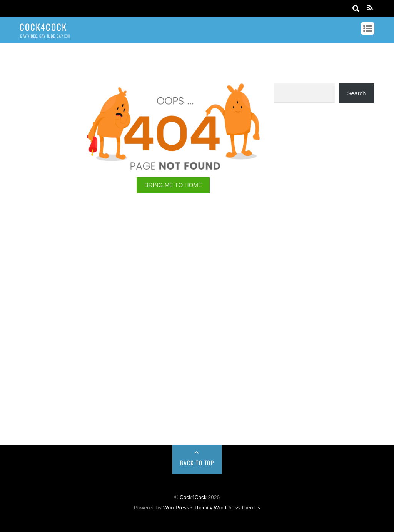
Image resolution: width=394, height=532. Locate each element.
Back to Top (197, 463)
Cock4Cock (193, 497)
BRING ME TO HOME (173, 185)
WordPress (176, 508)
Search (356, 93)
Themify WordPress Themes (227, 508)
